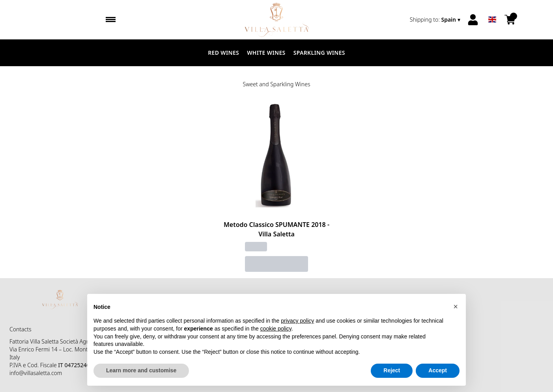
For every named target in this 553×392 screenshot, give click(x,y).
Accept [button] (438, 371)
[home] (276, 20)
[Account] (473, 20)
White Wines (266, 53)
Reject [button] (392, 371)
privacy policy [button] (297, 321)
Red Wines (223, 53)
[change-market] (436, 20)
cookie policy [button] (276, 329)
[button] (456, 307)
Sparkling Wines (319, 53)
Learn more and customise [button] (141, 371)
